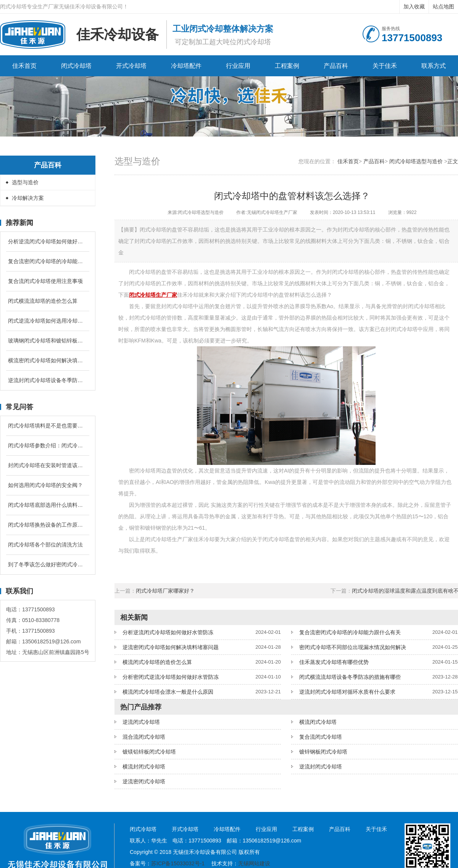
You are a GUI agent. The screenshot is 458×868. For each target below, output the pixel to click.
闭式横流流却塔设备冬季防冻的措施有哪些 (350, 677)
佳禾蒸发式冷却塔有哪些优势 (334, 662)
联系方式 (434, 66)
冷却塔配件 (186, 66)
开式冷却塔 (131, 66)
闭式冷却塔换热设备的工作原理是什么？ (48, 525)
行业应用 (238, 66)
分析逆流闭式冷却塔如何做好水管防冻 (48, 241)
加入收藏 (414, 6)
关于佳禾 (385, 66)
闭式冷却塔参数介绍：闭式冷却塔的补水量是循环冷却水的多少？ (48, 445)
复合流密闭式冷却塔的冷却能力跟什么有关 (48, 261)
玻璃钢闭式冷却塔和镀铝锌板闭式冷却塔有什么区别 (48, 341)
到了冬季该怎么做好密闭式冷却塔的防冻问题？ (48, 564)
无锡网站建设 (254, 863)
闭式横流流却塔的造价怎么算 (43, 301)
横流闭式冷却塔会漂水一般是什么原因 (168, 692)
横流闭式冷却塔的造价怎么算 (157, 662)
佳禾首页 (24, 66)
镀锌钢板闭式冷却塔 (323, 752)
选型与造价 (25, 182)
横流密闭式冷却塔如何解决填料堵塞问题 (48, 360)
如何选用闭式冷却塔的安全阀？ (45, 485)
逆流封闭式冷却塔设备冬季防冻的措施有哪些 (48, 380)
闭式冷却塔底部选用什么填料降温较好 (48, 505)
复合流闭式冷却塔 (321, 737)
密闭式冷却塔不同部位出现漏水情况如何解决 (353, 647)
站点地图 (443, 6)
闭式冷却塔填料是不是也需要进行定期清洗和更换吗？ (48, 426)
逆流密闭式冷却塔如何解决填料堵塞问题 (171, 647)
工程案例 (287, 66)
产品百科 (336, 66)
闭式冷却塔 (76, 66)
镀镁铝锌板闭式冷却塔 (149, 752)
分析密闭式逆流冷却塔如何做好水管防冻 (171, 677)
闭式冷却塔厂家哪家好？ (165, 591)
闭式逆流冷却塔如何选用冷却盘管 (48, 321)
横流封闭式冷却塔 (144, 767)
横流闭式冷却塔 (318, 722)
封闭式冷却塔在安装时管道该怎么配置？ (48, 465)
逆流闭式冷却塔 (141, 722)
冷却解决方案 (28, 198)
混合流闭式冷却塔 (144, 737)
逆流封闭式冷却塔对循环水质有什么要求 (347, 692)
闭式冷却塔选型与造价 (416, 161)
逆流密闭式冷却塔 (144, 781)
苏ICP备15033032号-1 (178, 863)
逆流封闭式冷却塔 (321, 767)
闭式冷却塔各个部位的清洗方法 (45, 545)
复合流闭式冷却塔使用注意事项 (45, 281)
